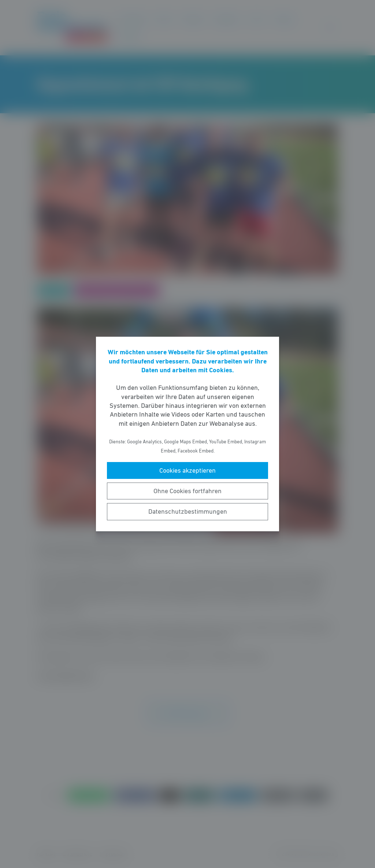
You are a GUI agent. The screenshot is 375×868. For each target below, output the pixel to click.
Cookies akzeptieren (187, 470)
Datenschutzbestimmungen (188, 511)
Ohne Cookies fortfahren (187, 491)
